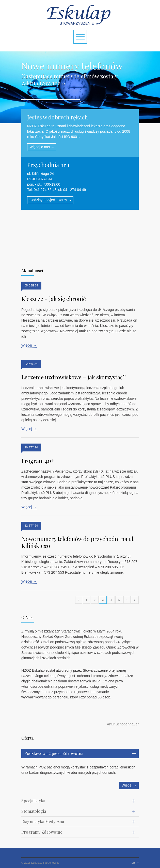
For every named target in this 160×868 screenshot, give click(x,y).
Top (133, 863)
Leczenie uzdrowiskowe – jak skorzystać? (74, 377)
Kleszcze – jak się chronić (54, 299)
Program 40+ (38, 461)
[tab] (80, 754)
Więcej (127, 785)
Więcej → (29, 345)
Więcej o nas (40, 147)
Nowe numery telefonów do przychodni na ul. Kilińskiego (78, 542)
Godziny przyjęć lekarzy (48, 200)
